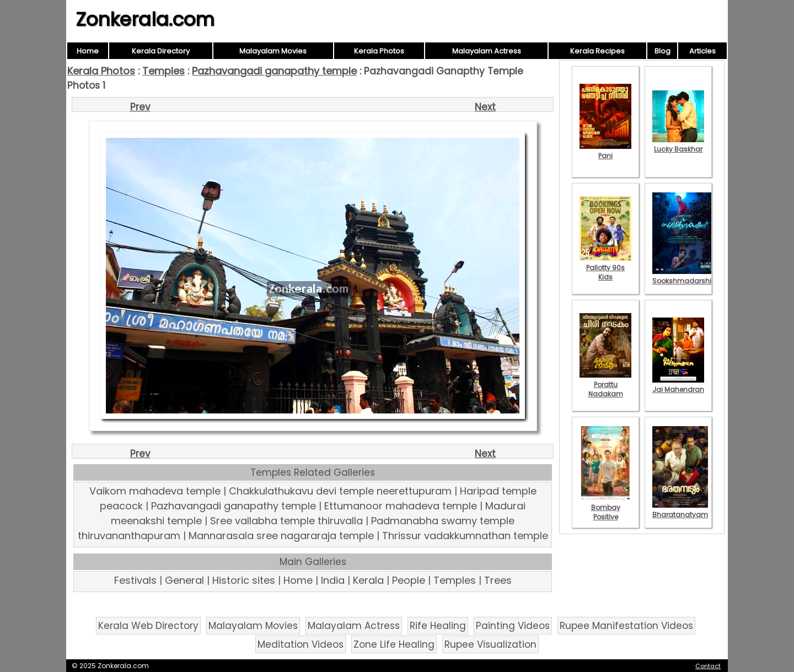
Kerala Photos (379, 51)
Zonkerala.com (145, 19)
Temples (163, 71)
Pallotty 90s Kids (605, 268)
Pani (605, 151)
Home (88, 51)
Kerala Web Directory (148, 626)
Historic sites (244, 580)
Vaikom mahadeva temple (155, 491)
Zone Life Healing (394, 644)
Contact (708, 666)
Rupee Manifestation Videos (626, 626)
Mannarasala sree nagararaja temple (281, 536)
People (409, 580)
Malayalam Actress (487, 51)
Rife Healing (438, 626)
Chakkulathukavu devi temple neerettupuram (340, 491)
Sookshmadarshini (685, 276)
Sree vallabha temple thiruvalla (286, 521)
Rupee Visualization (490, 644)
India (333, 580)
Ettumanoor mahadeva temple (401, 506)
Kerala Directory (161, 51)
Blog (662, 51)
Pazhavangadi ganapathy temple (274, 71)
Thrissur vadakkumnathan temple (465, 536)
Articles (702, 51)
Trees (498, 580)
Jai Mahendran (678, 385)
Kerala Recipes (597, 51)
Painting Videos (513, 626)
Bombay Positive (605, 507)
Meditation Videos (301, 644)
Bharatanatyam (680, 510)
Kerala (368, 580)
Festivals (135, 580)
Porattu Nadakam (605, 385)
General (184, 580)
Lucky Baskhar (678, 144)
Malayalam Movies (273, 51)
